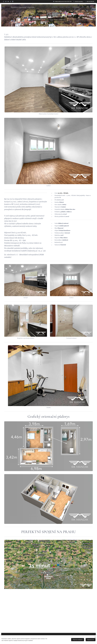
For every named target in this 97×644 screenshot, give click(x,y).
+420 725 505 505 (90, 1)
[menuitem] (50, 7)
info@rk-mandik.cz (79, 1)
